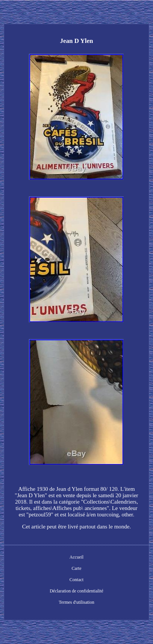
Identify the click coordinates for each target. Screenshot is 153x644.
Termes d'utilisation (76, 602)
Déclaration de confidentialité (76, 591)
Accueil (76, 557)
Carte (76, 568)
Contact (76, 580)
